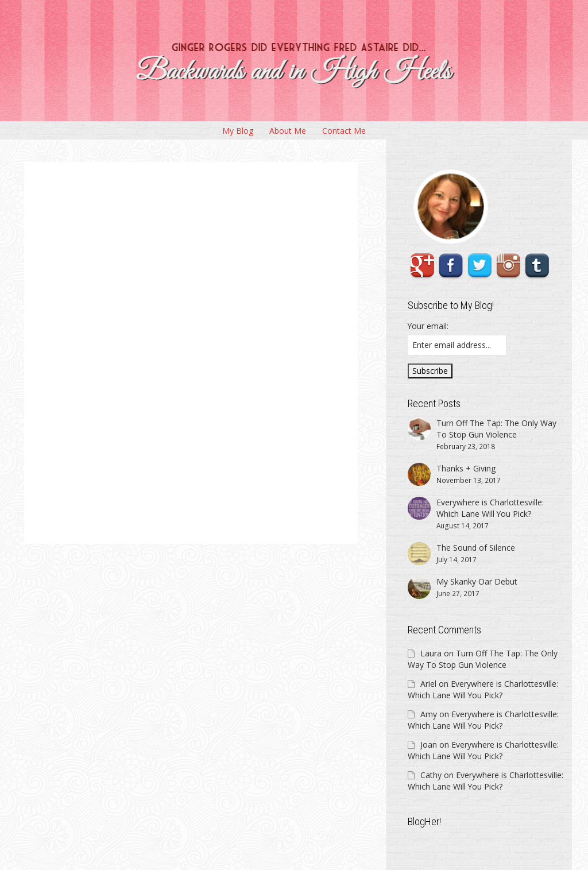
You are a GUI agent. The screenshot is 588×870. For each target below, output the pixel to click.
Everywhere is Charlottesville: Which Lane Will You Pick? (483, 689)
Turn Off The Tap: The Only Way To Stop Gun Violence (483, 659)
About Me (288, 131)
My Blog (238, 131)
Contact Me (344, 131)
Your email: (428, 326)
